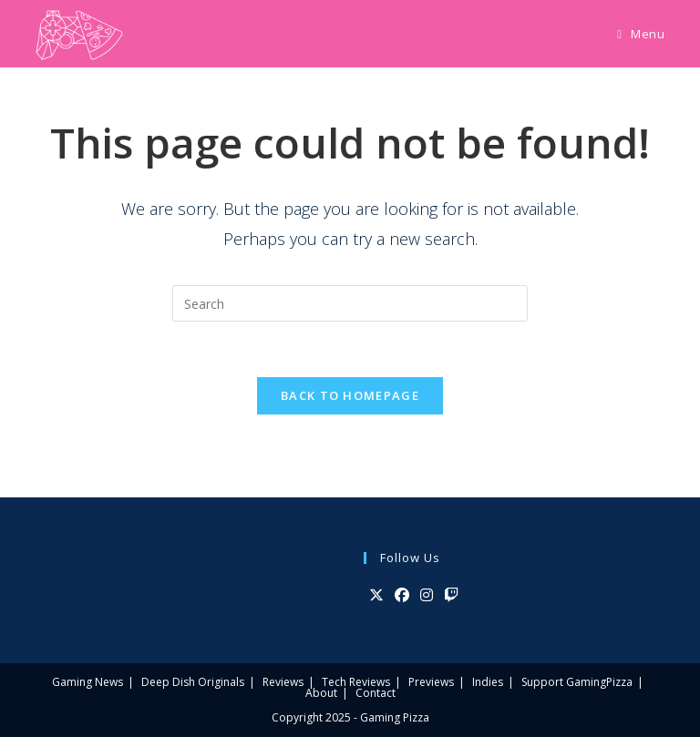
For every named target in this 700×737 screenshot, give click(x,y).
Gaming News (87, 682)
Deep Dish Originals (193, 682)
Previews (431, 682)
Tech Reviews (356, 682)
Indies (488, 682)
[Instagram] (427, 595)
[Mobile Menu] (641, 34)
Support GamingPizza (577, 682)
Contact (376, 693)
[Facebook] (402, 595)
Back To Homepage (350, 395)
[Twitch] (451, 595)
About (321, 693)
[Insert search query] (350, 303)
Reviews (283, 682)
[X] (376, 595)
